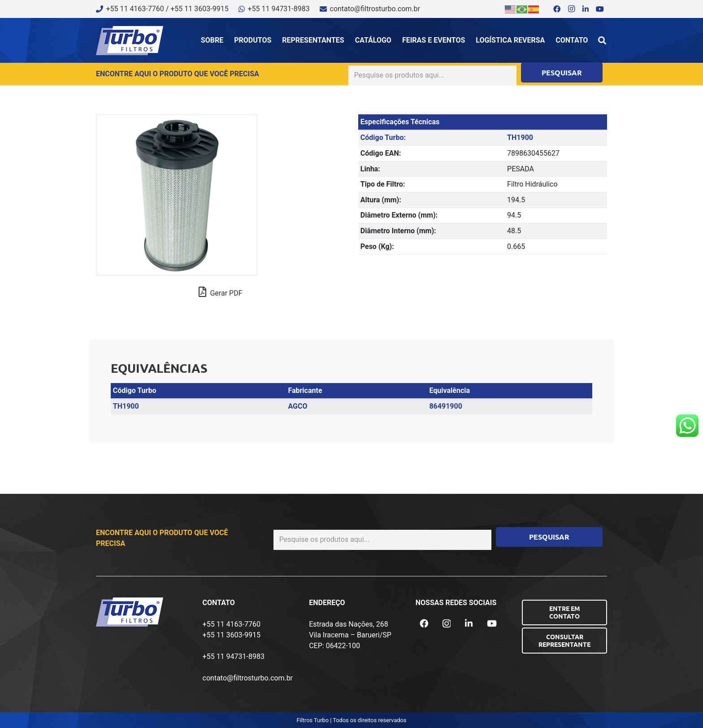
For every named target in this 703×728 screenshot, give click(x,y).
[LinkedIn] (586, 9)
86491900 (445, 406)
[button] (602, 40)
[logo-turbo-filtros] (130, 41)
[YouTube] (600, 9)
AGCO (297, 406)
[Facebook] (557, 9)
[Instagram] (571, 9)
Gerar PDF (221, 292)
